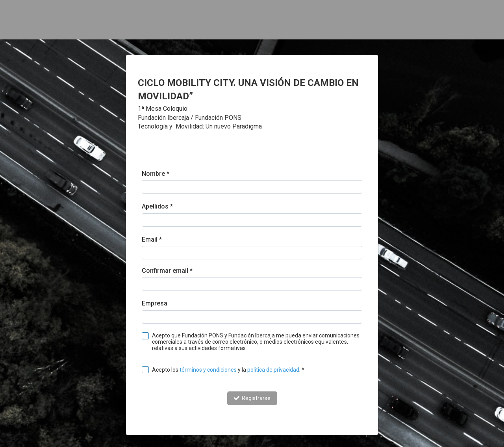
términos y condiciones (208, 370)
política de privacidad (273, 370)
